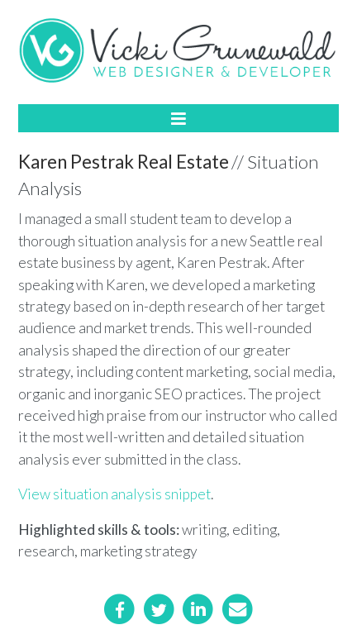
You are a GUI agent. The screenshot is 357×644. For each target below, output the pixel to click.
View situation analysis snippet (114, 494)
